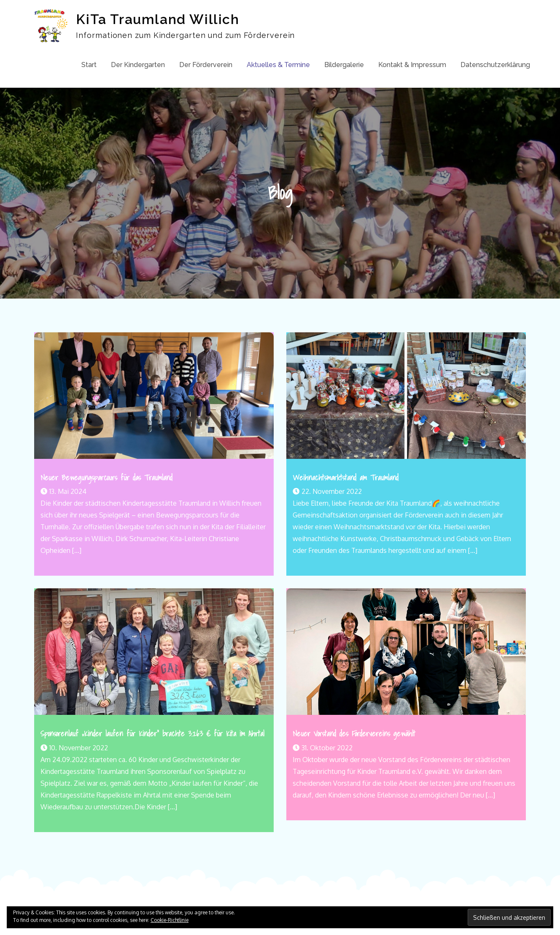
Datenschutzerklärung (495, 65)
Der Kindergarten (138, 65)
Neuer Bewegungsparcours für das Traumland (106, 478)
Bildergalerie (344, 65)
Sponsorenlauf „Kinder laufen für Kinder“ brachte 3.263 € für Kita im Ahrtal (152, 734)
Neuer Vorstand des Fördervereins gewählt (354, 734)
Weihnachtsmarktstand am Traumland (346, 478)
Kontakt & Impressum (412, 65)
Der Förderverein (206, 65)
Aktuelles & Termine (278, 65)
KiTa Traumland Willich (157, 19)
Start (89, 65)
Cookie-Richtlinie (170, 920)
